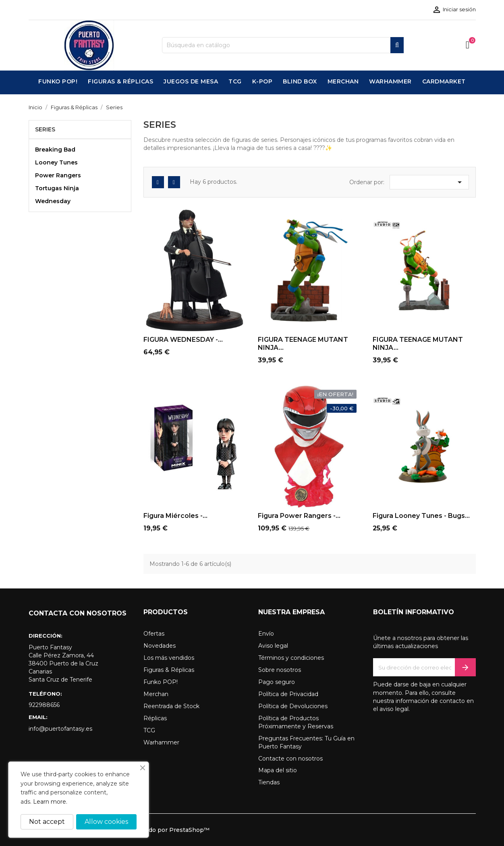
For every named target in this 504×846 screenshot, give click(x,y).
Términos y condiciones (291, 658)
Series (45, 129)
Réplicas (155, 718)
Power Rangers (58, 175)
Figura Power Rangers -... (299, 516)
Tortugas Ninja (57, 188)
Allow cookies (106, 822)
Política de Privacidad (288, 694)
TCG (149, 730)
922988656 (44, 705)
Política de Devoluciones (293, 706)
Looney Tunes (56, 162)
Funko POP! (161, 682)
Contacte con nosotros (290, 759)
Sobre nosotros (280, 670)
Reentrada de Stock (171, 706)
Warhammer (161, 742)
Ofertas (154, 634)
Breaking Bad (55, 150)
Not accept (47, 822)
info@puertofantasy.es (60, 729)
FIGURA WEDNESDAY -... (183, 340)
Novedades (160, 646)
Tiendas (269, 782)
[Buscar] (283, 45)
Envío (266, 634)
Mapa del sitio (278, 770)
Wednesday (53, 201)
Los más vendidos (169, 658)
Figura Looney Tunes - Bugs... (421, 516)
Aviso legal (273, 646)
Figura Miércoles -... (175, 516)
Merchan (156, 694)
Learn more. (50, 802)
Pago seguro (277, 682)
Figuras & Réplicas (169, 670)
